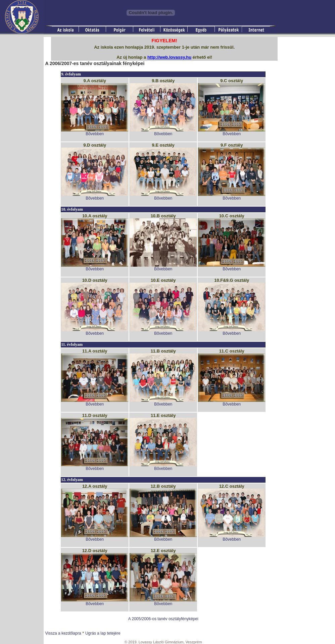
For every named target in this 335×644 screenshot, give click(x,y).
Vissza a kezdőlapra (63, 633)
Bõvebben (95, 134)
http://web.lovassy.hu (169, 57)
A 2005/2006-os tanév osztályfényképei (163, 619)
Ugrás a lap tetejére (103, 633)
